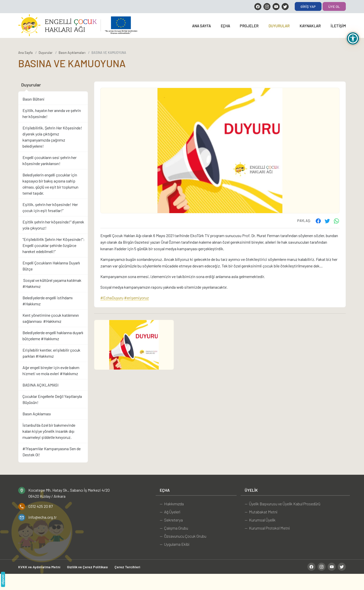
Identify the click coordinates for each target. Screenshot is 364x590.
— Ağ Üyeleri (170, 512)
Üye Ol (334, 6)
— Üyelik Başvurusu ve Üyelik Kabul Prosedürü (282, 504)
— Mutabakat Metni (261, 512)
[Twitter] (285, 7)
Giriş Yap (308, 6)
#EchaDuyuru (112, 298)
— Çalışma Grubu (174, 528)
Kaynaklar (310, 26)
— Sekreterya (171, 520)
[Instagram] (267, 7)
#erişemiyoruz (136, 298)
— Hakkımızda (172, 504)
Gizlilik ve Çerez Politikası (87, 567)
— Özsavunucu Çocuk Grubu (183, 536)
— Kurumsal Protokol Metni (267, 528)
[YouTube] (276, 7)
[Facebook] (258, 7)
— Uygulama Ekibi (175, 544)
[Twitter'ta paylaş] (327, 221)
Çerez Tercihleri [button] (127, 567)
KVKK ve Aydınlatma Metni (39, 567)
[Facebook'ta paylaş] (318, 221)
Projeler (249, 26)
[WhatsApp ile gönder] (336, 221)
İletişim (338, 26)
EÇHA (225, 26)
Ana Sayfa (201, 26)
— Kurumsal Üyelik (260, 520)
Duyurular (279, 26)
